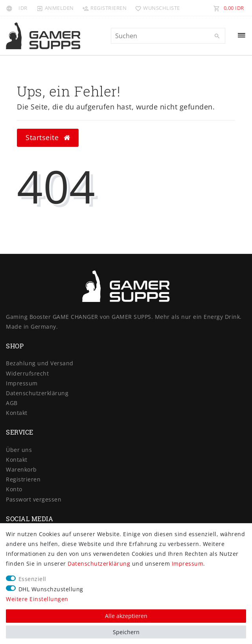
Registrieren (23, 479)
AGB (12, 403)
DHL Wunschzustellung (51, 589)
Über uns (19, 450)
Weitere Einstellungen (37, 599)
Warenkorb (21, 469)
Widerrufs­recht (27, 373)
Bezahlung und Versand (40, 363)
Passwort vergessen (34, 499)
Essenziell (32, 579)
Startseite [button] (48, 137)
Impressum (22, 383)
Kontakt (17, 413)
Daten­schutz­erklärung (37, 393)
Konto (14, 489)
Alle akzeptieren (126, 616)
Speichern (126, 632)
